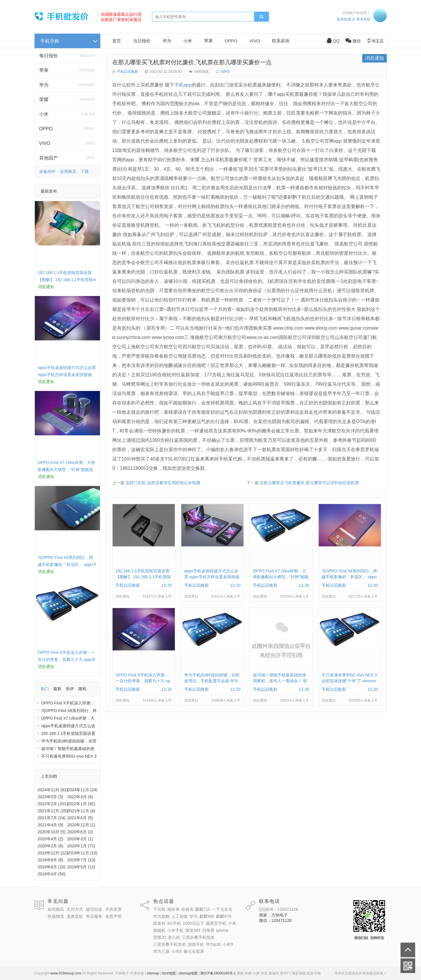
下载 (85, 172)
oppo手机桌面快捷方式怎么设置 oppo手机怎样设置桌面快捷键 (212, 577)
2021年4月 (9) (51, 825)
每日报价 (49, 56)
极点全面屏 (194, 951)
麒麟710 (203, 909)
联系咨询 (281, 41)
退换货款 (75, 916)
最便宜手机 (216, 923)
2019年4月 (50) (52, 874)
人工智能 (180, 916)
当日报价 (142, 41)
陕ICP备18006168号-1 (218, 973)
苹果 (44, 70)
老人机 (174, 937)
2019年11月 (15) (82, 853)
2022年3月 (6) (80, 797)
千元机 (159, 909)
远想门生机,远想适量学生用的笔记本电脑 (163, 483)
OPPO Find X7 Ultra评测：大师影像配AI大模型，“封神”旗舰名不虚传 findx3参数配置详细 (66, 470)
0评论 (226, 72)
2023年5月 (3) (51, 797)
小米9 (228, 944)
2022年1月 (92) (81, 804)
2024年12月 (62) (53, 790)
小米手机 (175, 930)
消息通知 (375, 58)
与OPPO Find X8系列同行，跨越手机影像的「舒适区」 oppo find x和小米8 (67, 565)
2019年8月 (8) (51, 860)
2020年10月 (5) (52, 832)
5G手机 (174, 923)
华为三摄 (161, 951)
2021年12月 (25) (53, 811)
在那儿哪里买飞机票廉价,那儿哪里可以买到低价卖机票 (309, 483)
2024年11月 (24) (82, 790)
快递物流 (56, 916)
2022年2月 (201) (53, 804)
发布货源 (344, 19)
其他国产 (49, 158)
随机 (82, 689)
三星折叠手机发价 (170, 944)
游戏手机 (196, 944)
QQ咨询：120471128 (279, 909)
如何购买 (56, 909)
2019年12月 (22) (53, 853)
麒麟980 (207, 916)
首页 (117, 41)
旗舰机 (159, 930)
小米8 (177, 951)
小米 (44, 114)
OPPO (46, 129)
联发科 (159, 923)
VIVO (45, 143)
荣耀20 (160, 937)
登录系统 (363, 19)
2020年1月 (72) (81, 846)
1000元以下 (193, 923)
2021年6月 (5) (80, 818)
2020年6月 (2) (80, 832)
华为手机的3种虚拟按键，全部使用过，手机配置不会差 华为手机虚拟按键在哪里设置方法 (212, 681)
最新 (57, 689)
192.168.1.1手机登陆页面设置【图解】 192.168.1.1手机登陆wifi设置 (67, 280)
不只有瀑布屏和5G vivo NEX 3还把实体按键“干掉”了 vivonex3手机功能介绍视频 (349, 681)
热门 (45, 689)
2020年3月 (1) (80, 839)
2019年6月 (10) (52, 867)
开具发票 (113, 909)
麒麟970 (224, 916)
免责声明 (113, 916)
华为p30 (213, 944)
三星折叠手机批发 (198, 937)
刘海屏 (208, 930)
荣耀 (44, 99)
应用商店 (68, 172)
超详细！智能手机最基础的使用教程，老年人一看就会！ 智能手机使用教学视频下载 (280, 681)
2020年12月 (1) (81, 825)
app (188, 85)
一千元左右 (222, 909)
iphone (222, 930)
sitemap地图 (188, 973)
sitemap (153, 973)
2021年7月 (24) (52, 818)
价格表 (187, 909)
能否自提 (94, 909)
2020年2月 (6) (51, 846)
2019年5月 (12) (81, 867)
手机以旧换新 (127, 72)
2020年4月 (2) (51, 839)
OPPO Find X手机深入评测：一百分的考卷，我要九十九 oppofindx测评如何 (67, 659)
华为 (44, 85)
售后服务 (94, 916)
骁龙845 (193, 930)
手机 (179, 85)
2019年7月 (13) (81, 860)
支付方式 (75, 909)
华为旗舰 (161, 916)
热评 (70, 689)
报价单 (173, 909)
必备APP (47, 172)
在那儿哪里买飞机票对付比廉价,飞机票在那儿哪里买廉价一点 (192, 62)
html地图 (169, 973)
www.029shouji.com (66, 973)
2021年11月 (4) (81, 811)
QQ (333, 41)
